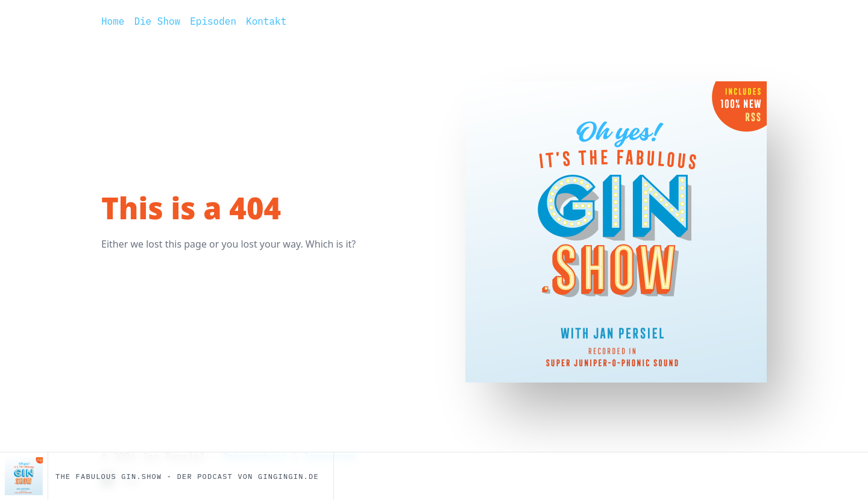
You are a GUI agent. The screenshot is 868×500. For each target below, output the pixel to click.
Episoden (213, 21)
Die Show (157, 21)
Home (113, 21)
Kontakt (266, 21)
